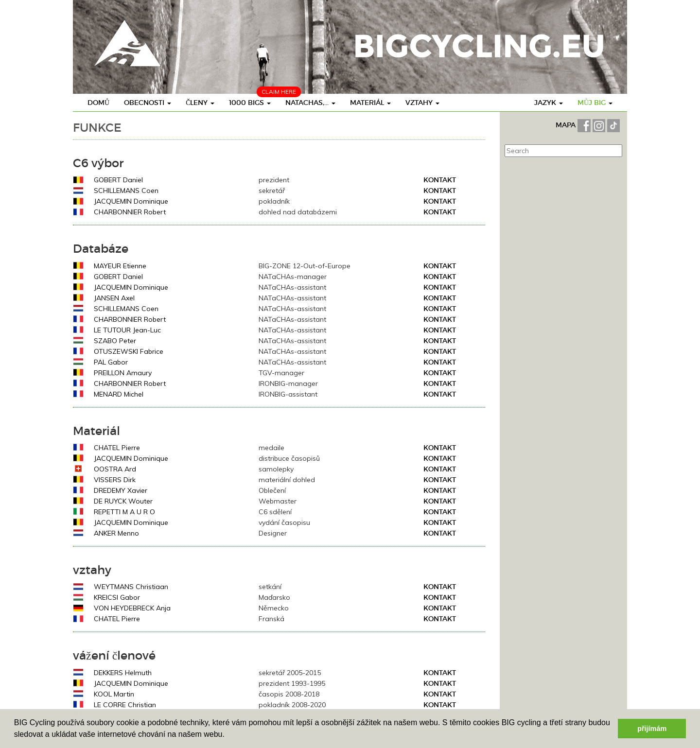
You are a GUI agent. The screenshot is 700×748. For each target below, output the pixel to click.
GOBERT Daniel (118, 180)
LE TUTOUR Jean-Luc (127, 330)
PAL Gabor (111, 362)
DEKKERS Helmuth (123, 673)
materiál (370, 103)
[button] (228, 735)
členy (200, 103)
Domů (98, 103)
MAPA (567, 125)
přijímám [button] (652, 729)
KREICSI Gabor (117, 597)
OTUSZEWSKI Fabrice (129, 351)
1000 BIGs (250, 103)
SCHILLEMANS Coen (126, 191)
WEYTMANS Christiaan (131, 587)
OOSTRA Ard (115, 469)
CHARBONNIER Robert (130, 212)
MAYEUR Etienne (120, 266)
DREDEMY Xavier (121, 490)
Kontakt (440, 180)
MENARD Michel (119, 394)
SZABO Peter (115, 341)
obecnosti (148, 103)
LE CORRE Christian (125, 705)
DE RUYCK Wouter (123, 501)
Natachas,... (310, 103)
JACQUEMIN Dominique (131, 201)
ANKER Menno (116, 533)
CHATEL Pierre (117, 448)
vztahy (422, 103)
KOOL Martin (114, 694)
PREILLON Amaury (123, 373)
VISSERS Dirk (115, 480)
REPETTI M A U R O (124, 512)
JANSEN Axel (114, 298)
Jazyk (549, 103)
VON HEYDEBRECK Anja (132, 608)
